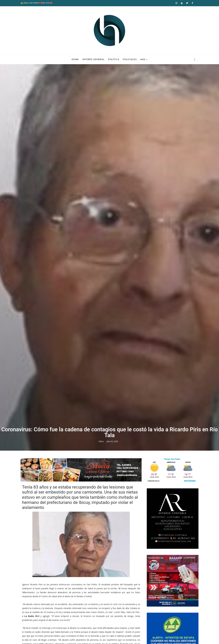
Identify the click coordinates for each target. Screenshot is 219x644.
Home (75, 60)
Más (143, 60)
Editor (102, 441)
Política (114, 60)
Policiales (130, 60)
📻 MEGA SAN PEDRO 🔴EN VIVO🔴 (37, 3)
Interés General (93, 60)
